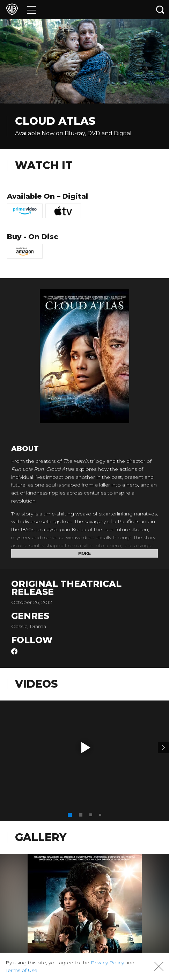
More (84, 553)
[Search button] (160, 10)
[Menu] (32, 10)
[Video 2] (163, 748)
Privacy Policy (107, 963)
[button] (86, 748)
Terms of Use (21, 970)
